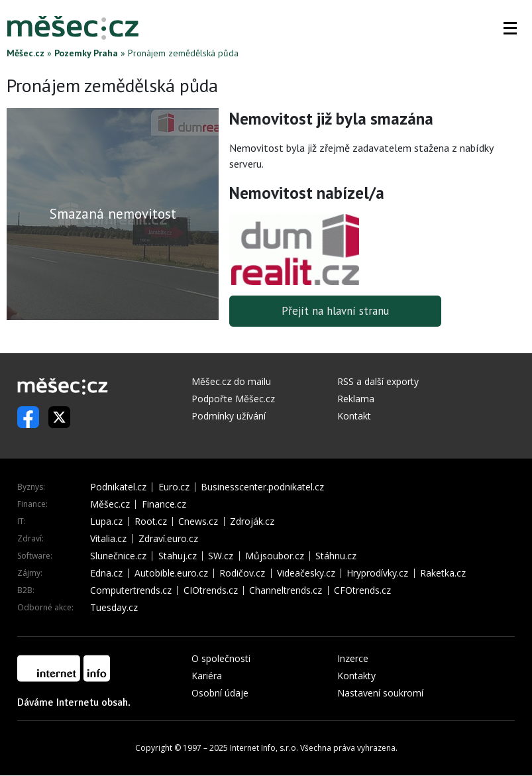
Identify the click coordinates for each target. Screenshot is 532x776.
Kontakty (356, 676)
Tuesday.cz (114, 608)
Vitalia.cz (108, 539)
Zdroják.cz (252, 522)
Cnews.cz (198, 522)
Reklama (356, 399)
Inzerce (353, 659)
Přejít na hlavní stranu (336, 311)
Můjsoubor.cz (275, 557)
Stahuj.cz (178, 557)
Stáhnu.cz (336, 557)
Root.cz (151, 522)
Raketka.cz (443, 574)
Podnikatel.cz (118, 488)
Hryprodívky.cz (377, 574)
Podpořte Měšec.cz (233, 399)
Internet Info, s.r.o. (264, 748)
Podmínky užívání (229, 416)
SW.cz (221, 557)
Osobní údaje (220, 693)
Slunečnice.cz (118, 557)
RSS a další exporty (378, 382)
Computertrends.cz (131, 591)
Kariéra (207, 676)
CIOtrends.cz (211, 591)
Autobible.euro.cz (171, 574)
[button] (510, 28)
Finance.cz (164, 505)
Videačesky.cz (306, 574)
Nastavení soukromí (380, 693)
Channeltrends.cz (286, 591)
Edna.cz (106, 574)
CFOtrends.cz (362, 591)
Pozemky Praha (86, 53)
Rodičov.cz (242, 574)
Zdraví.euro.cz (168, 539)
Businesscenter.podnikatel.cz (262, 488)
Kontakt (354, 416)
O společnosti (221, 659)
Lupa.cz (106, 522)
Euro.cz (174, 488)
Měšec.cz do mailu (231, 382)
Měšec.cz (26, 53)
